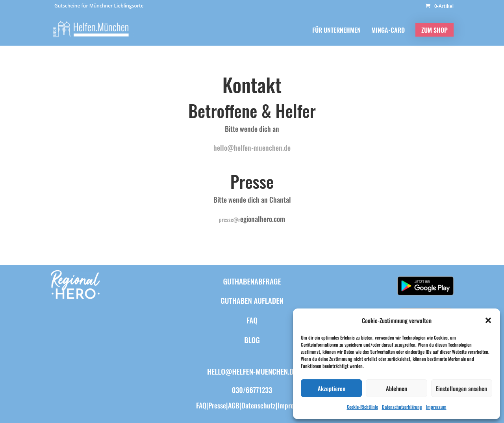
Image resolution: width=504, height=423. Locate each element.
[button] (488, 320)
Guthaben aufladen (252, 300)
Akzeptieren (332, 388)
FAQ (252, 320)
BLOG (252, 340)
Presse (217, 405)
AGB (234, 405)
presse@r (230, 219)
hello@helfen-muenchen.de (252, 148)
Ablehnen (397, 388)
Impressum (436, 407)
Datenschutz (258, 405)
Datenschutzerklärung (402, 407)
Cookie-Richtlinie (362, 407)
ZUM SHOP (435, 30)
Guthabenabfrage (252, 281)
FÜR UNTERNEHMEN (336, 31)
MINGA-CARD (388, 31)
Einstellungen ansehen (461, 388)
